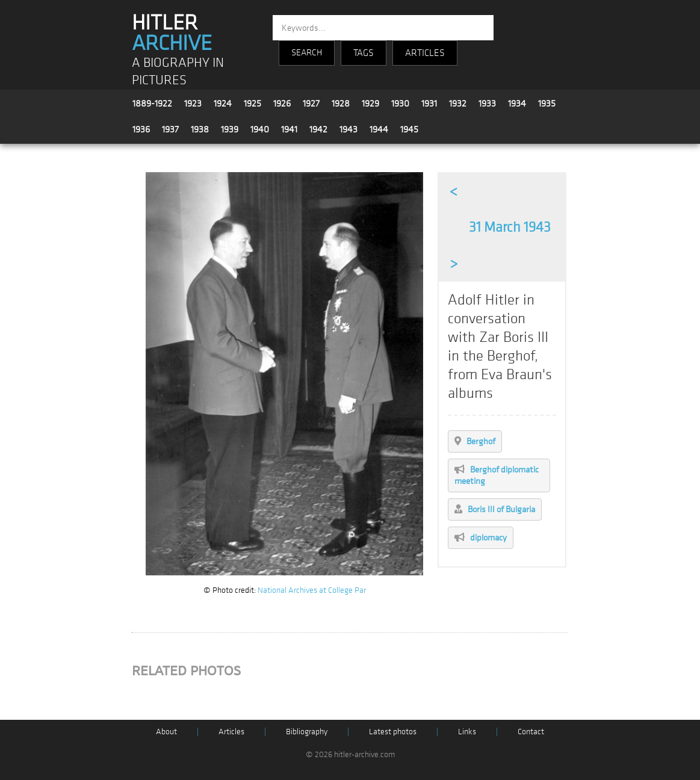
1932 (458, 104)
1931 (429, 104)
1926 (282, 104)
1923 (193, 104)
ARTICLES (425, 53)
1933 (487, 104)
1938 (200, 129)
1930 (400, 104)
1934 (517, 104)
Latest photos (393, 732)
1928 (341, 104)
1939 (230, 129)
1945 (409, 129)
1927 (311, 104)
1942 (318, 129)
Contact (531, 732)
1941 (289, 129)
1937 (170, 129)
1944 (379, 129)
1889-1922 (152, 104)
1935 (547, 104)
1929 (370, 104)
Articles (231, 732)
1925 (252, 104)
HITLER (172, 33)
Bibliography (307, 732)
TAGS (364, 53)
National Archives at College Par (312, 590)
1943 (348, 129)
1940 (260, 129)
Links (467, 732)
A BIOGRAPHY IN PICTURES (178, 72)
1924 (223, 104)
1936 (141, 129)
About (166, 732)
